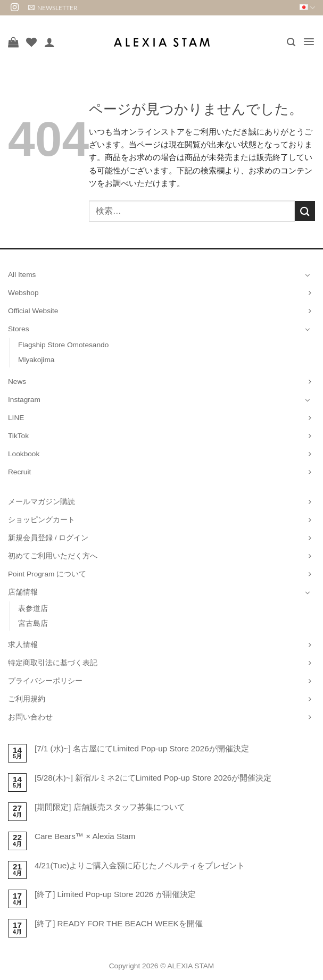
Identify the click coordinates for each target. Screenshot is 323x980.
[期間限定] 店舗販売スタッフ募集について (110, 807)
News (17, 382)
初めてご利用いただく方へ (53, 556)
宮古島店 (33, 623)
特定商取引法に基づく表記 (53, 663)
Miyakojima (36, 360)
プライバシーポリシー (45, 681)
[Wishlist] (31, 42)
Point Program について (47, 574)
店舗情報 (23, 592)
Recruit (19, 472)
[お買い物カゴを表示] (13, 42)
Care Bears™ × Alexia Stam (85, 836)
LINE (16, 418)
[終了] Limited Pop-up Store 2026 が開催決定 (115, 894)
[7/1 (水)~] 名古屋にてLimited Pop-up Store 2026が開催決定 (142, 748)
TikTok (18, 436)
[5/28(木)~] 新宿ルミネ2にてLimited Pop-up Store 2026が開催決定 (153, 778)
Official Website (33, 311)
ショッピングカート (42, 520)
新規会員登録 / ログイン (48, 538)
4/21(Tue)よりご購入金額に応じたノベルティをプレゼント (140, 865)
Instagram (24, 400)
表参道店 (33, 609)
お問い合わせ (30, 717)
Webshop (23, 293)
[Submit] (305, 211)
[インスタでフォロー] (15, 8)
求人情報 (23, 645)
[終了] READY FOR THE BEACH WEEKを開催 (119, 923)
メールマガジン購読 (42, 502)
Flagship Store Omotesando (63, 345)
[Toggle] (308, 275)
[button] (53, 8)
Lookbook (24, 454)
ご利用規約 (27, 699)
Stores (19, 329)
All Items (22, 275)
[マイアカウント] (49, 42)
